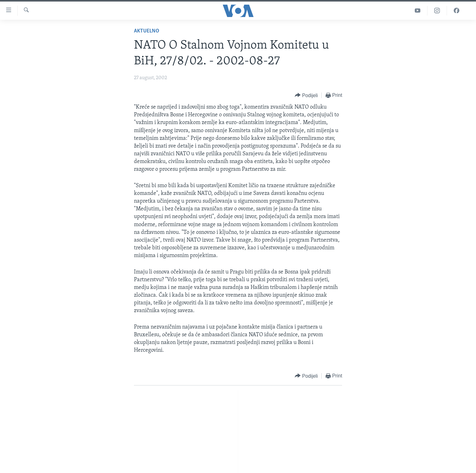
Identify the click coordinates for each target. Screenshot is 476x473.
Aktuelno (147, 31)
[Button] (306, 95)
